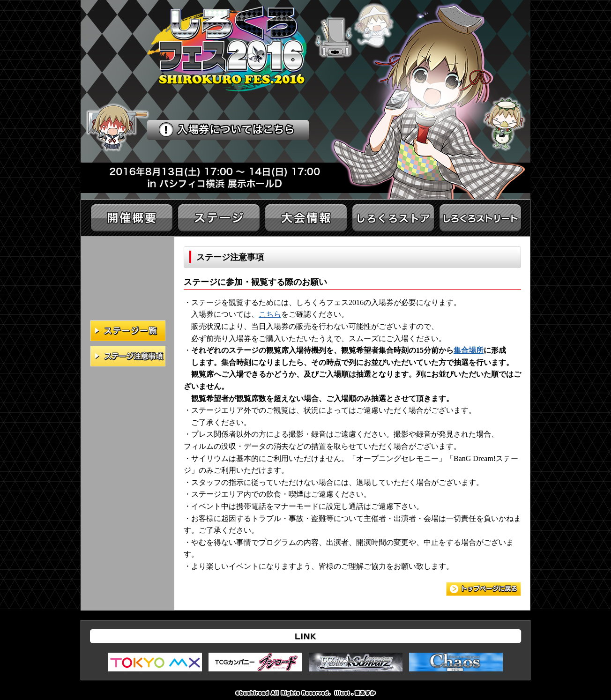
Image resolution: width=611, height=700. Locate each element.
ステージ (219, 218)
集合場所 (469, 350)
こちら (270, 314)
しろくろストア (393, 218)
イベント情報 (480, 218)
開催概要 (132, 218)
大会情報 (306, 218)
